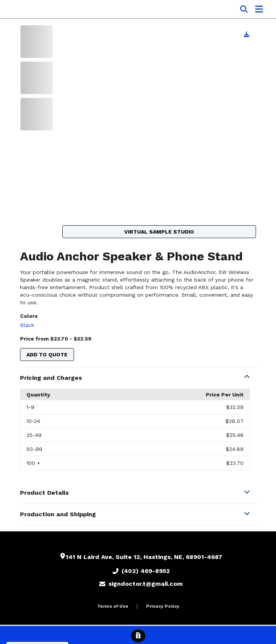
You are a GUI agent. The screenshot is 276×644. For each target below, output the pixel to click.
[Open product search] (244, 9)
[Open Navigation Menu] (259, 9)
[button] (138, 378)
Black (27, 325)
